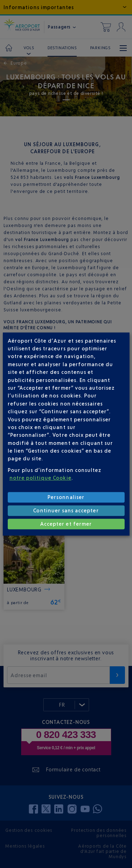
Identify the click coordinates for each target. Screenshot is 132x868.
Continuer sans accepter (66, 510)
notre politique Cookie (40, 478)
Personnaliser (66, 497)
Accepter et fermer (66, 524)
